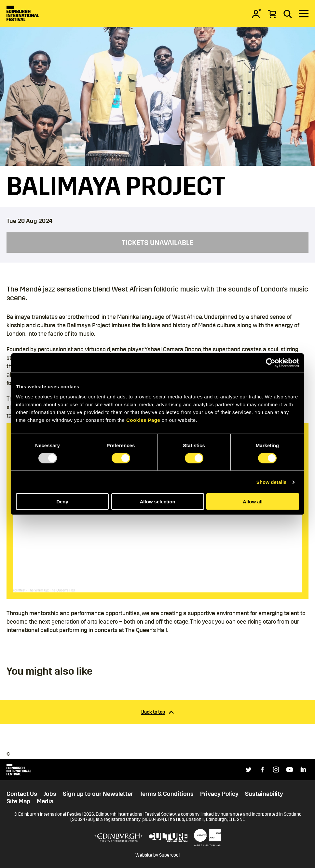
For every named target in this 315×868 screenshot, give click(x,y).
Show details (272, 482)
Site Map (18, 801)
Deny (62, 502)
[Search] (288, 14)
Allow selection (157, 502)
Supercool (169, 855)
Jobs (50, 794)
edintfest (19, 590)
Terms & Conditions (167, 794)
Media (45, 801)
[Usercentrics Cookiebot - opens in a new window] (271, 363)
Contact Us (22, 794)
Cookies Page (143, 420)
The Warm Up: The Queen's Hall (51, 590)
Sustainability (264, 794)
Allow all (253, 502)
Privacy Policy (219, 794)
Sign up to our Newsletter (98, 794)
